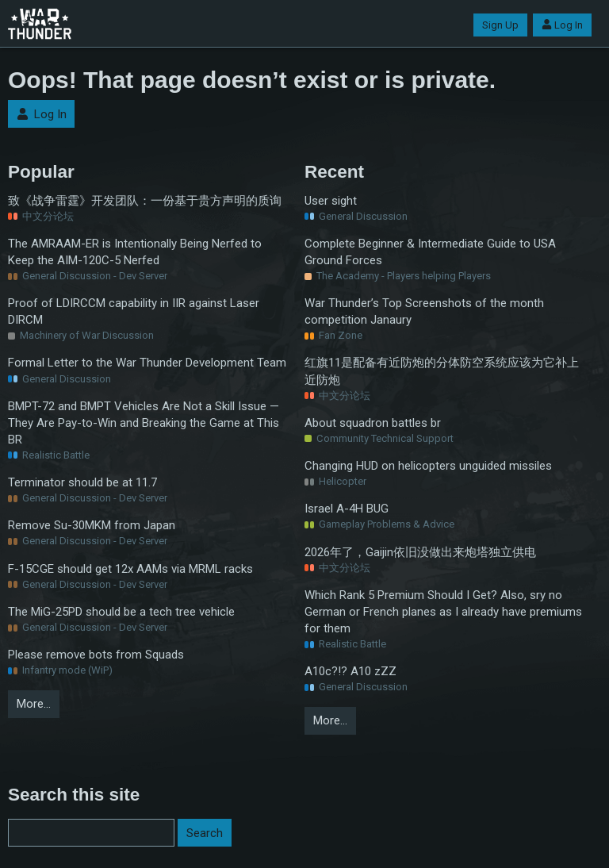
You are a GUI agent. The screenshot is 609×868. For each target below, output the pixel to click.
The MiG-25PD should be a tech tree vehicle (121, 612)
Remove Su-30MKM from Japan (92, 525)
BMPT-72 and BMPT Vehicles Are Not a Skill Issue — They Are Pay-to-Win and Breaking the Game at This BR (144, 423)
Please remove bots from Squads (96, 655)
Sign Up (500, 25)
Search (205, 833)
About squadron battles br (373, 423)
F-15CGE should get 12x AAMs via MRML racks (130, 569)
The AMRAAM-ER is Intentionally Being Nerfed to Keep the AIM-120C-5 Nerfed (135, 252)
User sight (331, 201)
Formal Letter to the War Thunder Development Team (147, 363)
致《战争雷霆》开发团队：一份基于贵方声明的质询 (145, 201)
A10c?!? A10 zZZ (350, 671)
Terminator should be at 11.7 (82, 482)
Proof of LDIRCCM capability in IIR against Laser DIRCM (134, 311)
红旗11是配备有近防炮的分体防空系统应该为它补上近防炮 (442, 371)
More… (34, 704)
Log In (562, 25)
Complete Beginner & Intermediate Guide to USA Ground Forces (430, 252)
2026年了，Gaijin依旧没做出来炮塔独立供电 (420, 552)
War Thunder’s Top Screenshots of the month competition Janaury (424, 311)
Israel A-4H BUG (347, 509)
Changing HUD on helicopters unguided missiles (428, 466)
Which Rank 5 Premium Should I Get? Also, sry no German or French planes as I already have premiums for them (443, 612)
